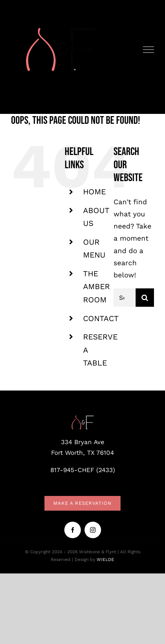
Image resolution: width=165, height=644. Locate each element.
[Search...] (125, 298)
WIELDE (105, 560)
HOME (94, 192)
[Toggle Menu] (149, 50)
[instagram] (93, 530)
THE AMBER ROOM (96, 287)
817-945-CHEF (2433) (83, 470)
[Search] (145, 298)
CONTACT (101, 318)
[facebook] (73, 530)
